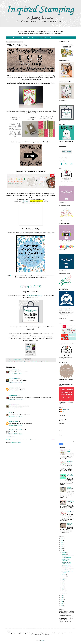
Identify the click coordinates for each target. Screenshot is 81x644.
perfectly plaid (39, 361)
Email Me (53, 38)
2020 (62, 550)
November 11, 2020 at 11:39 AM (16, 408)
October (64, 575)
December (64, 552)
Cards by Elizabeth (13, 370)
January (64, 593)
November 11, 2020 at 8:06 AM (16, 399)
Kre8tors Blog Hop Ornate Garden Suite (69, 463)
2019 (62, 596)
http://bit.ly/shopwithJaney (34, 295)
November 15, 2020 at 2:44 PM (16, 425)
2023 (62, 544)
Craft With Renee (13, 396)
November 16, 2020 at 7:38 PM (16, 434)
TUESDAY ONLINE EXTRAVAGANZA (66, 563)
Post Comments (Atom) (16, 442)
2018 (62, 598)
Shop (23, 38)
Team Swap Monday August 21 (70, 488)
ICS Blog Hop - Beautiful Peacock (70, 501)
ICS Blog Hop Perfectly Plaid (67, 569)
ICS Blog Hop (33, 361)
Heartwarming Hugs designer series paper (22, 361)
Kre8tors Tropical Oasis (70, 512)
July (63, 581)
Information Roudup (69, 451)
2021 (62, 548)
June (63, 583)
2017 (62, 600)
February (64, 591)
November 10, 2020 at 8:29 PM (16, 382)
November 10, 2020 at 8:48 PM (16, 391)
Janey (63, 411)
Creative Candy (13, 387)
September (64, 577)
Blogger (43, 640)
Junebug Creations (14, 421)
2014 (62, 606)
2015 (62, 604)
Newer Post (9, 440)
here (11, 276)
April (63, 587)
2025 (62, 540)
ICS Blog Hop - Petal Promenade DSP (70, 476)
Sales (28, 38)
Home (9, 38)
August (63, 579)
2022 (62, 546)
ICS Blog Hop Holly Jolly (69, 524)
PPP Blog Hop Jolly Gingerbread (66, 560)
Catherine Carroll (65, 409)
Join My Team (44, 38)
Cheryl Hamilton (13, 404)
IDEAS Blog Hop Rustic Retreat (67, 572)
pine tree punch (45, 361)
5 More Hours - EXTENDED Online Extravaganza (68, 557)
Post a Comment (11, 437)
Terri (10, 413)
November (64, 554)
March (63, 589)
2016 (62, 602)
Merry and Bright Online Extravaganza (67, 566)
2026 (62, 538)
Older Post (53, 440)
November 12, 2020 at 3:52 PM (16, 417)
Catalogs (35, 38)
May (63, 585)
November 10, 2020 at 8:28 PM (16, 374)
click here (25, 201)
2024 (62, 542)
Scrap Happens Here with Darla (16, 430)
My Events (16, 38)
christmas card (12, 361)
